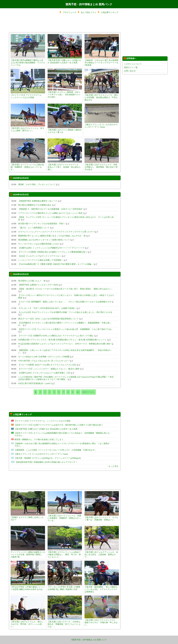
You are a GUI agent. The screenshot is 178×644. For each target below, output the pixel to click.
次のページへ (88, 392)
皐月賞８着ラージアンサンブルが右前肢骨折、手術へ (42, 224)
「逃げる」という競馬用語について (34, 228)
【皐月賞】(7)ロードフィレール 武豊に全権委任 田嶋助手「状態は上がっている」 (65, 517)
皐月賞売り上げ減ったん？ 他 (32, 281)
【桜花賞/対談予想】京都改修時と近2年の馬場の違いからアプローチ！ (46, 462)
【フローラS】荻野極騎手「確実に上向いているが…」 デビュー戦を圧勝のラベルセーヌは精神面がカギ (65, 302)
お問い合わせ (130, 71)
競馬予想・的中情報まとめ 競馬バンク (89, 4)
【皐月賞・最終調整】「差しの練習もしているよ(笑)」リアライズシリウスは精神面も (102, 588)
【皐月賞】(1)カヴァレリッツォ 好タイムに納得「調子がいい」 (28, 128)
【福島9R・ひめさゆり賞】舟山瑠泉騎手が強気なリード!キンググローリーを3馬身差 (102, 61)
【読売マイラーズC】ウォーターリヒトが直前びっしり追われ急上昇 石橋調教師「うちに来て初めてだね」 (66, 329)
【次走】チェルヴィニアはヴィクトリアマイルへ (40, 256)
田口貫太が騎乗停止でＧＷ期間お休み (35, 205)
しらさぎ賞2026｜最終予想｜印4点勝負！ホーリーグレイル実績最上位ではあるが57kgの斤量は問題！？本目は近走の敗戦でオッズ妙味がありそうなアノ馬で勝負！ (66, 378)
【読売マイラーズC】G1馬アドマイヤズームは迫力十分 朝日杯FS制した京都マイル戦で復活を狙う (59, 425)
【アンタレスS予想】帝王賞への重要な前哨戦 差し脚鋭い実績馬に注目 (65, 587)
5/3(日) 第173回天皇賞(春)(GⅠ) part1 (34, 383)
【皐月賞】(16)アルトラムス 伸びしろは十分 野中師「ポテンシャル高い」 (28, 623)
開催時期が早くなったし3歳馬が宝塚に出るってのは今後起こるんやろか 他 (52, 236)
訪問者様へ (130, 58)
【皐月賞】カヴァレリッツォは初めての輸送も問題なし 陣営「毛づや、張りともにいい (65, 553)
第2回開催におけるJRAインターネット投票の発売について (44, 240)
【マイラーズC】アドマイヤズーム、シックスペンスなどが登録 (28, 95)
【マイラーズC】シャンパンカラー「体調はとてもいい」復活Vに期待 (49, 369)
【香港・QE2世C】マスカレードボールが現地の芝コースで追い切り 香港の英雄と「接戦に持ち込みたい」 (66, 289)
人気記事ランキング (110, 12)
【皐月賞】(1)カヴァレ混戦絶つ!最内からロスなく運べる (65, 130)
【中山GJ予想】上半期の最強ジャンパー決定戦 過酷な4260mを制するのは (28, 587)
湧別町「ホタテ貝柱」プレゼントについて (37, 184)
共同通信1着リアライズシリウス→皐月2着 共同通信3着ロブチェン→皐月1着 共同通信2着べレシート (62, 340)
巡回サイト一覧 (131, 67)
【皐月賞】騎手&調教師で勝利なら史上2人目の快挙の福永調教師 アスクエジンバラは (28, 61)
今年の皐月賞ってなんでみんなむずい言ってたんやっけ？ (44, 361)
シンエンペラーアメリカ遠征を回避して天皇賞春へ (41, 260)
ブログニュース (70, 12)
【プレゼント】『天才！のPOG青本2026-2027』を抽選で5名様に (47, 308)
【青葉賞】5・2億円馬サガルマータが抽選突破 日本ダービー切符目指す (50, 209)
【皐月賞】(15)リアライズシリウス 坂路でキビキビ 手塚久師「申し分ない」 (102, 621)
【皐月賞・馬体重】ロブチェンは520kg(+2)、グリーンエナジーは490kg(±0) (48, 458)
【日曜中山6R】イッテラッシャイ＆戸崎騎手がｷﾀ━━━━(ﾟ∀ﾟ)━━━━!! (51, 248)
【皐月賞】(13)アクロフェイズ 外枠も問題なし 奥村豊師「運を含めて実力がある (102, 166)
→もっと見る (112, 466)
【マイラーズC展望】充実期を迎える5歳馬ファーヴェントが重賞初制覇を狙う (53, 252)
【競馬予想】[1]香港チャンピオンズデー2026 (38, 285)
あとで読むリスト (89, 12)
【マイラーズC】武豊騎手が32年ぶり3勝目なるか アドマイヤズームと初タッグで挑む (56, 336)
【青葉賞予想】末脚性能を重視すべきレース (38, 201)
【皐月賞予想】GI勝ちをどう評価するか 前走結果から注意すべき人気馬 (65, 60)
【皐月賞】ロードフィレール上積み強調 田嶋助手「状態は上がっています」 (28, 166)
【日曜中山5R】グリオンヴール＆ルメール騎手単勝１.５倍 (44, 373)
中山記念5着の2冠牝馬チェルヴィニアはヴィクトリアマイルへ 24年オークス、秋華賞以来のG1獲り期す (65, 344)
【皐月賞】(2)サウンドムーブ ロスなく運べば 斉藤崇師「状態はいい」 (102, 517)
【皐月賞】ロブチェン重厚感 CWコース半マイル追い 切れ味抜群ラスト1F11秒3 (65, 93)
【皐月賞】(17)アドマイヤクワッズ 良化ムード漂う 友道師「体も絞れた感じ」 (65, 166)
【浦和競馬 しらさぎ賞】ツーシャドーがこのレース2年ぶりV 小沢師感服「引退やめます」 (56, 450)
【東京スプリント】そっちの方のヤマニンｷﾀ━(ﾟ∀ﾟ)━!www (102, 125)
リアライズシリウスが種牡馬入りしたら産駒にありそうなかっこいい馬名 (50, 213)
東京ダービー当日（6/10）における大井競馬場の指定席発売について (48, 319)
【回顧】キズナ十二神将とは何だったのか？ (28, 517)
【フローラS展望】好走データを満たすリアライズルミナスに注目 (47, 365)
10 (78, 392)
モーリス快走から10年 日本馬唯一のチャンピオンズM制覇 (44, 357)
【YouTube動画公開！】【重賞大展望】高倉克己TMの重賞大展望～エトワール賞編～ (56, 264)
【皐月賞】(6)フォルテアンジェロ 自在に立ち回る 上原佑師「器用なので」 (102, 553)
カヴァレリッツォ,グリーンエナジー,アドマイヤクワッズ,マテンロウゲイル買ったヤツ (56, 232)
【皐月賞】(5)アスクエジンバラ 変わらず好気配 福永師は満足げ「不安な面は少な (102, 96)
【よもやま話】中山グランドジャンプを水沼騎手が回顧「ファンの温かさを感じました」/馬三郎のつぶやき (65, 312)
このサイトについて (133, 64)
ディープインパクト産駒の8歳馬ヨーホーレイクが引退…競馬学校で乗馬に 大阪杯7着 (28, 553)
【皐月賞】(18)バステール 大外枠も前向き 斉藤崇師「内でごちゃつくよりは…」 (65, 623)
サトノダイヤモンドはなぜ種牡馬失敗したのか (39, 244)
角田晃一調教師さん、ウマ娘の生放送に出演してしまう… (40, 439)
